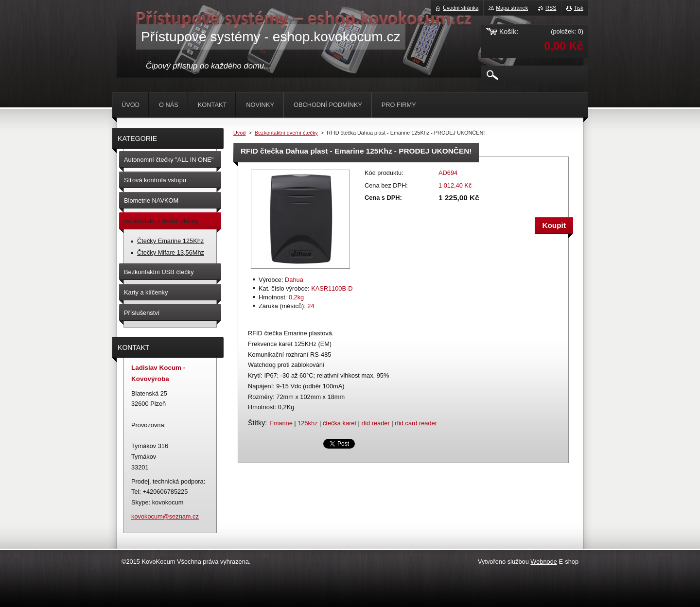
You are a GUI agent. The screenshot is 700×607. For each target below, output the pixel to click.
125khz (307, 423)
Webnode (544, 562)
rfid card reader (416, 423)
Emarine (281, 423)
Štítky (256, 423)
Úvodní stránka (461, 8)
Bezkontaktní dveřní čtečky (286, 133)
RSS (551, 8)
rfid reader (375, 423)
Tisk (578, 8)
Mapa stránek (512, 8)
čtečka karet (340, 423)
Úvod (239, 133)
